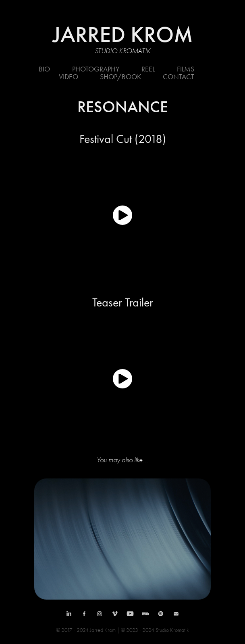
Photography (96, 69)
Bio (44, 69)
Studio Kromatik (123, 51)
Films (186, 69)
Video (69, 77)
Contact (179, 77)
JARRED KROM (123, 35)
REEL (148, 69)
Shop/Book (120, 77)
